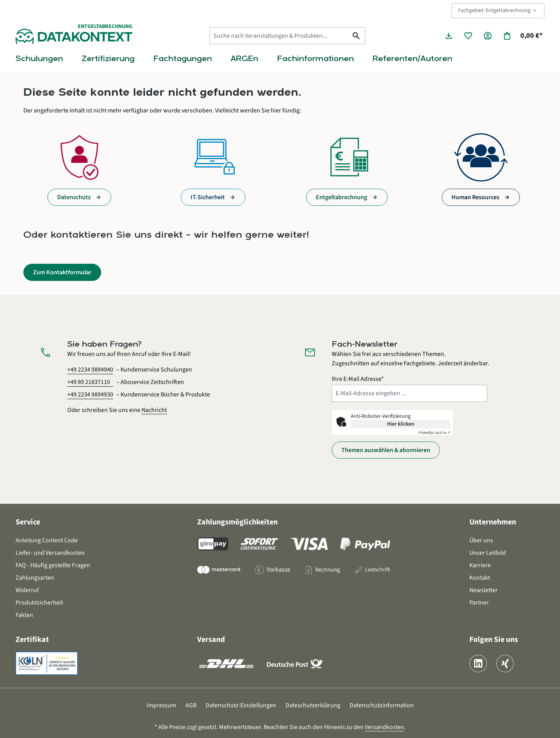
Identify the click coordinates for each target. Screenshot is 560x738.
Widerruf (27, 590)
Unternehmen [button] (493, 522)
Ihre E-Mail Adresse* (358, 379)
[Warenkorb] (522, 36)
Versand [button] (211, 640)
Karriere (480, 565)
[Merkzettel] (468, 36)
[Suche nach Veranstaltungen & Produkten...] (279, 36)
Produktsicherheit (39, 603)
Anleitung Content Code (47, 540)
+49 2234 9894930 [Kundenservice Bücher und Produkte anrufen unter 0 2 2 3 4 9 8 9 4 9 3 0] (90, 394)
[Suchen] (356, 36)
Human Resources (475, 197)
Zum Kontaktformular (62, 272)
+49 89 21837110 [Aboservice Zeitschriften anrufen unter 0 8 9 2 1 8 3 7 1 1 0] (89, 382)
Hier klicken (401, 424)
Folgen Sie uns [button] (494, 640)
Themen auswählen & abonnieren (386, 450)
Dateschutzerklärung (313, 705)
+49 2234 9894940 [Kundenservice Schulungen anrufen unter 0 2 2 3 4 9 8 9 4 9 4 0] (90, 370)
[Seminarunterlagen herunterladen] (449, 36)
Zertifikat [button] (32, 640)
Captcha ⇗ (434, 433)
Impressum (161, 705)
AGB (191, 705)
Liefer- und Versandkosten (50, 553)
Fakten (24, 615)
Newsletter (484, 590)
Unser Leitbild (488, 553)
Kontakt (480, 578)
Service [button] (28, 522)
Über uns (481, 540)
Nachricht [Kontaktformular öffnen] (154, 410)
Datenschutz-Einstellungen (241, 705)
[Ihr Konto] (488, 36)
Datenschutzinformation (382, 705)
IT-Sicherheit (208, 197)
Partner (479, 603)
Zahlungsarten (35, 578)
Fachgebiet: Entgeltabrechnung (498, 11)
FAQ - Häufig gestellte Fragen (53, 565)
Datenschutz (74, 197)
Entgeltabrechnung (341, 197)
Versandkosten (384, 727)
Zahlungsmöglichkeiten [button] (237, 522)
